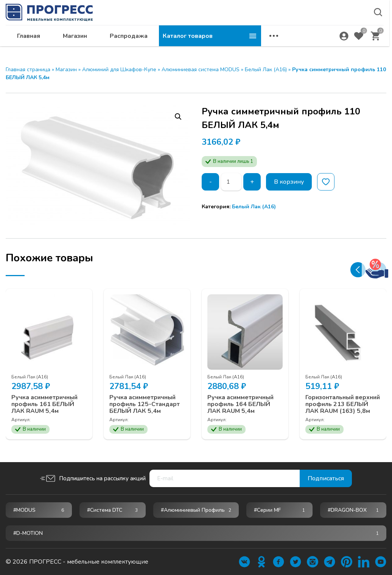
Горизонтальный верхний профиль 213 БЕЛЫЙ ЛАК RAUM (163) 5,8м (343, 404)
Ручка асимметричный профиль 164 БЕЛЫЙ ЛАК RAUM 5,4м (240, 404)
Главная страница (28, 70)
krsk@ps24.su (318, 25)
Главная (131, 44)
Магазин (177, 44)
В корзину (289, 182)
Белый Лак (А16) (266, 70)
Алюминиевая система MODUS (201, 70)
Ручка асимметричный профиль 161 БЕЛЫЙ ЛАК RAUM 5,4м (44, 404)
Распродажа (231, 44)
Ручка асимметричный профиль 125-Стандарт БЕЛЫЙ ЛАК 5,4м (145, 404)
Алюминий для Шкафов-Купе (119, 70)
